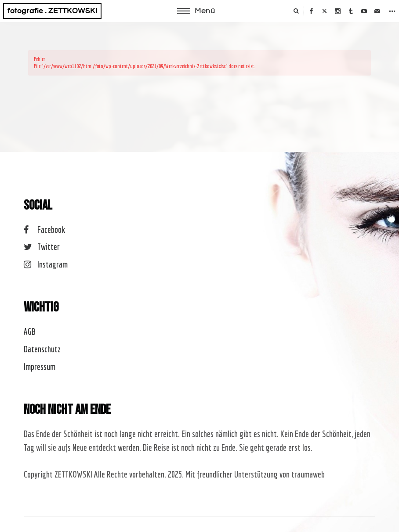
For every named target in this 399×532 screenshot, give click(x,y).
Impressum (40, 367)
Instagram (45, 264)
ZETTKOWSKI (73, 474)
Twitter (42, 247)
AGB (30, 331)
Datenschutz (42, 349)
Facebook (44, 230)
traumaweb (308, 474)
